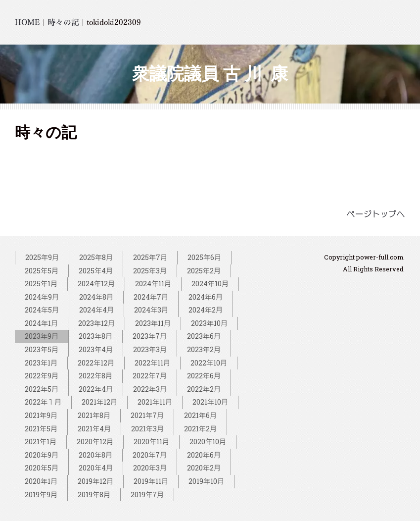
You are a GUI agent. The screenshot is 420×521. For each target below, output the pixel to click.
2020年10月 (208, 442)
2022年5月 (42, 389)
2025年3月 (150, 271)
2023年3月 (150, 349)
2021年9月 (41, 415)
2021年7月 (147, 415)
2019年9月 (41, 495)
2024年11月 (153, 284)
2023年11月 (153, 323)
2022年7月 (150, 376)
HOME (27, 22)
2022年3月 (150, 389)
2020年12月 (95, 442)
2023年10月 (209, 323)
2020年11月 (151, 442)
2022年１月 (43, 402)
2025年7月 (150, 257)
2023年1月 (41, 363)
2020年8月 (95, 455)
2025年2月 (204, 271)
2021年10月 (210, 402)
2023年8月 (95, 336)
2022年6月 (204, 376)
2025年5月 (42, 271)
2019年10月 (206, 481)
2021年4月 (94, 429)
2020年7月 (150, 455)
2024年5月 (42, 310)
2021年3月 (147, 429)
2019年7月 (147, 495)
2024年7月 (151, 297)
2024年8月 (96, 297)
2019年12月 (95, 481)
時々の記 (63, 22)
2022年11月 (152, 363)
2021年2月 (200, 429)
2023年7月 (150, 336)
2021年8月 (94, 415)
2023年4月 (96, 349)
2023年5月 (42, 349)
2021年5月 (41, 429)
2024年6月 (206, 297)
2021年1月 (41, 442)
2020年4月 (96, 468)
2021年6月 (200, 415)
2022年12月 (96, 363)
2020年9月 (42, 455)
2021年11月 (155, 402)
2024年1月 (41, 323)
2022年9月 (42, 376)
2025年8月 (96, 257)
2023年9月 (42, 336)
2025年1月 (41, 284)
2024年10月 (210, 284)
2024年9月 (42, 297)
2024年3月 (151, 310)
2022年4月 (96, 389)
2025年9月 (42, 257)
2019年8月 (94, 495)
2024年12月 (96, 284)
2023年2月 (204, 349)
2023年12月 (96, 323)
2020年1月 (41, 481)
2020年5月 (42, 468)
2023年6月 (204, 336)
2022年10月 (209, 363)
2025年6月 (204, 257)
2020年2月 (204, 468)
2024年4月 (96, 310)
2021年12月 (99, 402)
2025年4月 (96, 271)
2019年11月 (151, 481)
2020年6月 (204, 455)
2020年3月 (150, 468)
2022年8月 (95, 376)
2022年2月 (204, 389)
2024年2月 (206, 310)
